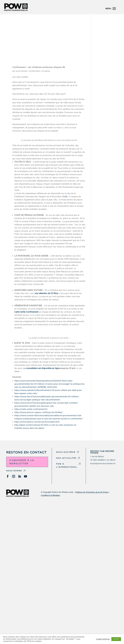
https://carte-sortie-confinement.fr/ (31, 409)
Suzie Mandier (22, 71)
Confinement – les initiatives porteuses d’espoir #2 (39, 67)
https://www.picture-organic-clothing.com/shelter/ (38, 412)
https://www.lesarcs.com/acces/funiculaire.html (37, 422)
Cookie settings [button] (103, 639)
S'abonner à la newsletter (22, 462)
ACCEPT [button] (116, 639)
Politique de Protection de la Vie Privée (92, 492)
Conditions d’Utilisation (51, 495)
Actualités (46, 71)
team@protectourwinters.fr (103, 464)
